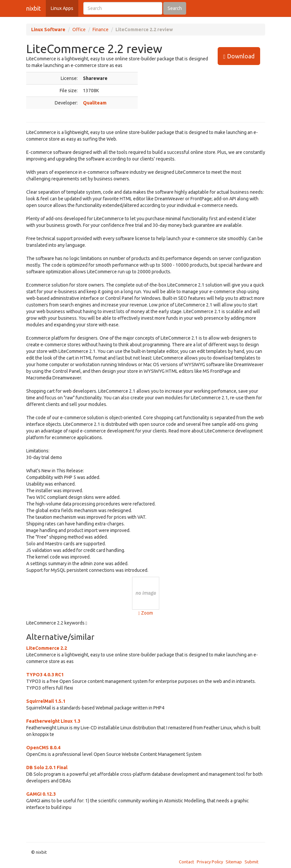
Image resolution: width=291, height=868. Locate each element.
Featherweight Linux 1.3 (53, 721)
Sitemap (234, 862)
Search (175, 8)
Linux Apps (62, 8)
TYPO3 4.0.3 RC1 (45, 675)
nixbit (34, 8)
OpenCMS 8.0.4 (43, 748)
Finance (101, 30)
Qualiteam (95, 103)
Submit (252, 862)
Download (239, 56)
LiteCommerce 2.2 (47, 648)
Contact (186, 862)
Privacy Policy (210, 862)
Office (79, 30)
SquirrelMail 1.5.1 (46, 701)
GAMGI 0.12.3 (41, 794)
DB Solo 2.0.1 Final (47, 768)
